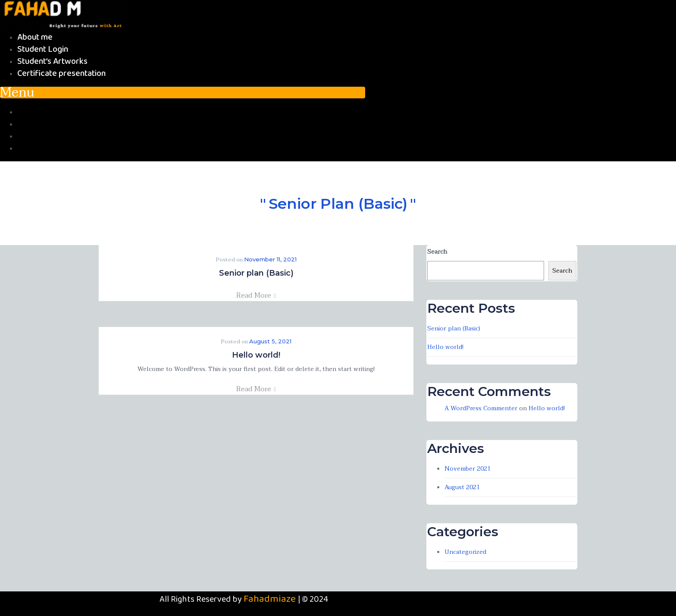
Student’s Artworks (52, 61)
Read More (256, 295)
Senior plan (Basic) (256, 273)
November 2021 (468, 469)
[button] (183, 93)
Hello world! (256, 355)
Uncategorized (465, 552)
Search (437, 252)
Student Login (43, 49)
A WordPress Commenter (481, 408)
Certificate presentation (61, 74)
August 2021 (462, 487)
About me (35, 37)
